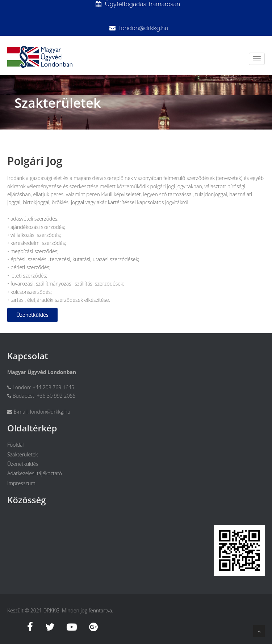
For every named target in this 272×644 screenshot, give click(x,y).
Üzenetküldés (32, 315)
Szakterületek (22, 454)
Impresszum (21, 483)
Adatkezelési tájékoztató (35, 473)
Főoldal (16, 445)
